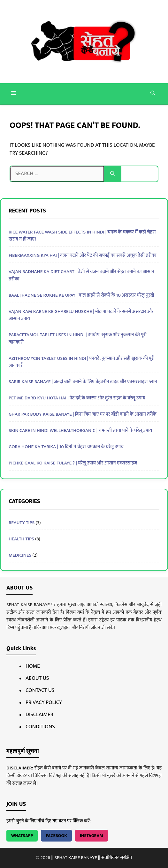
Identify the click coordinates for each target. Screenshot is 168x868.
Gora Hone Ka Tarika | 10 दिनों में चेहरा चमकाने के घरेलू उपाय (66, 447)
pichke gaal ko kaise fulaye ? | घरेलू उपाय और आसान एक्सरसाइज (73, 463)
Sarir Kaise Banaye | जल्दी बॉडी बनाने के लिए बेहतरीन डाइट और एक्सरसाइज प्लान (83, 382)
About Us (37, 678)
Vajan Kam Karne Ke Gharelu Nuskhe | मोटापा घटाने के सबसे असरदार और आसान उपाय (81, 315)
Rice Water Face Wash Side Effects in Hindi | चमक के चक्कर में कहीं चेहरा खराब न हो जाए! (82, 236)
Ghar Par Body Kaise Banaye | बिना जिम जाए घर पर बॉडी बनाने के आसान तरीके (83, 414)
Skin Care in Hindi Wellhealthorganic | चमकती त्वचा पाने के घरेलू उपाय (80, 430)
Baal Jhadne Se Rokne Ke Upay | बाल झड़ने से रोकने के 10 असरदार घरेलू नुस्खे (81, 295)
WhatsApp (22, 836)
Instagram (92, 836)
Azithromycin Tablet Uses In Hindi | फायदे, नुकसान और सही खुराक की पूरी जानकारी (82, 362)
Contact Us (40, 690)
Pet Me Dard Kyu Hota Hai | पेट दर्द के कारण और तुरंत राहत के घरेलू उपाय (77, 398)
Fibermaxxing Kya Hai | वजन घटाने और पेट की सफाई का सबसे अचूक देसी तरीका (83, 255)
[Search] (113, 174)
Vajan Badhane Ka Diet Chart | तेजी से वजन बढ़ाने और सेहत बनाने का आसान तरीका (81, 275)
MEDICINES (20, 555)
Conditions (40, 727)
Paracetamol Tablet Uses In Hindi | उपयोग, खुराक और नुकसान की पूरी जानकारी (78, 338)
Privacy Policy (44, 702)
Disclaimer (39, 715)
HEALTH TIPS (21, 539)
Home (33, 666)
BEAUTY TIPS (22, 523)
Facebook (56, 836)
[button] (153, 94)
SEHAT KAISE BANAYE (76, 858)
